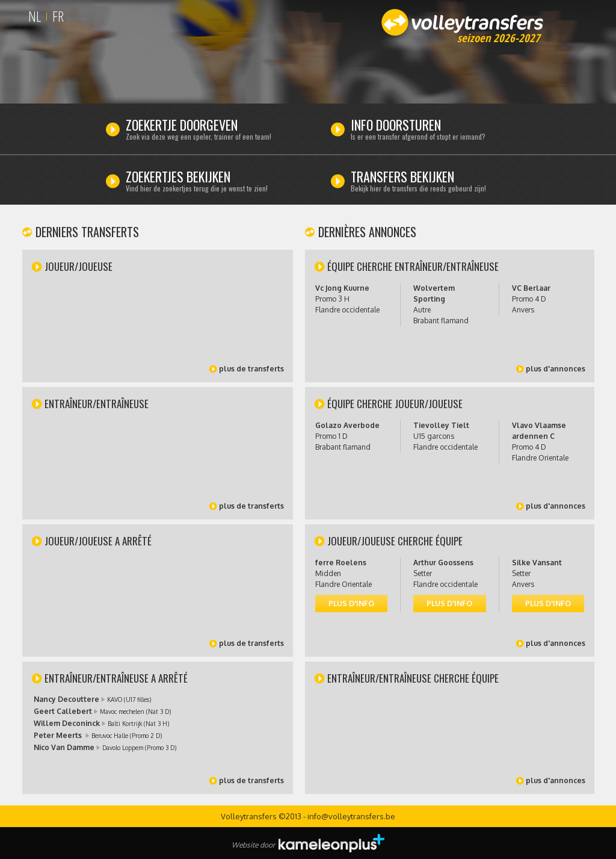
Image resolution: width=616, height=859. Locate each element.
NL (35, 16)
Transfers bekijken (435, 182)
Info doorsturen (435, 131)
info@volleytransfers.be (351, 816)
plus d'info (351, 603)
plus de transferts (251, 369)
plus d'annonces (556, 369)
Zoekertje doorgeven (210, 131)
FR (58, 16)
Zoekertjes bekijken (210, 182)
